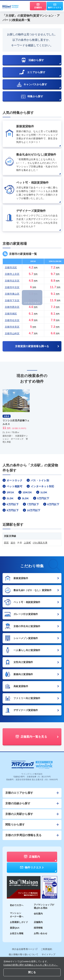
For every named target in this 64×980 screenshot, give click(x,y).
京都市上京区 (12, 274)
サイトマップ (48, 954)
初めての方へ (17, 905)
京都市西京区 (12, 307)
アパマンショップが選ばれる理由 (44, 906)
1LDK (42, 492)
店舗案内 (38, 922)
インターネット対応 (40, 486)
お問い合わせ (41, 933)
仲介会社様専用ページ (25, 949)
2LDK (8, 498)
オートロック (12, 480)
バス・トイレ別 (38, 480)
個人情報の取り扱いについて (23, 954)
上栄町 (27, 543)
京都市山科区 (12, 333)
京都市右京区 (12, 320)
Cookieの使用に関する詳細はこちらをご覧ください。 (31, 965)
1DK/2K (25, 492)
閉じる (32, 972)
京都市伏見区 (12, 327)
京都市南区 (11, 314)
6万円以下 (11, 504)
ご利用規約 (47, 949)
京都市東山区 (12, 294)
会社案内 (38, 914)
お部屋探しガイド (19, 922)
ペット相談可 (12, 486)
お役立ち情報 (17, 933)
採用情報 (38, 928)
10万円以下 (32, 510)
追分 (13, 543)
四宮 (6, 543)
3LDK (23, 498)
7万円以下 (31, 504)
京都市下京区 (12, 300)
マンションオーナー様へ (17, 915)
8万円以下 (51, 504)
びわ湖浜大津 (40, 543)
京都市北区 (11, 267)
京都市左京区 (12, 281)
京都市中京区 (12, 287)
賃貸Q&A (15, 928)
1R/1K (8, 492)
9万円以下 (11, 510)
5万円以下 (41, 498)
